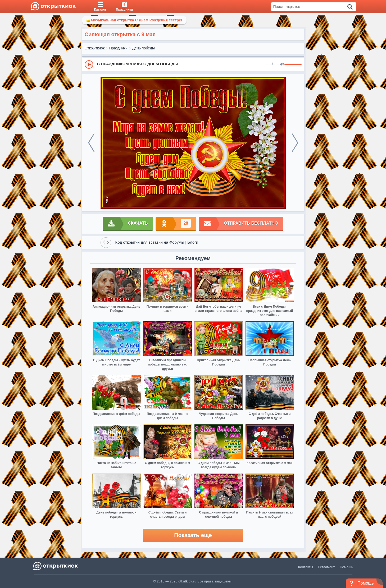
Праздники (118, 48)
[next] (295, 143)
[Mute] (282, 64)
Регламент (326, 567)
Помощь (346, 567)
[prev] (91, 143)
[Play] (89, 64)
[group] (193, 64)
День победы (144, 48)
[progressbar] (293, 64)
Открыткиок (95, 48)
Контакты (306, 567)
